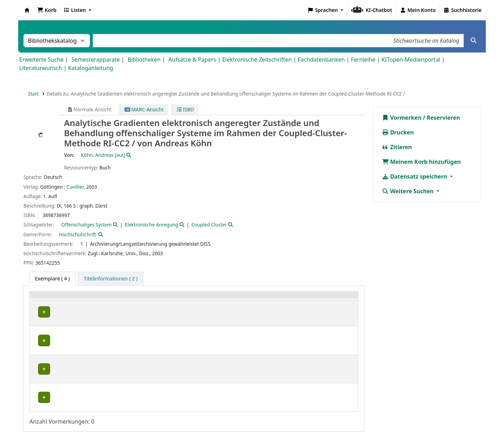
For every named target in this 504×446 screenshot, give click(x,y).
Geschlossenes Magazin (177, 379)
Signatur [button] (234, 298)
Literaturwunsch (41, 68)
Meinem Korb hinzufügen (421, 162)
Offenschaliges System (86, 225)
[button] (47, 10)
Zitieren (397, 147)
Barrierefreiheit (322, 426)
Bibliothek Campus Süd (63, 312)
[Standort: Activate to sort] (184, 298)
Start (33, 94)
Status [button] (336, 298)
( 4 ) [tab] (52, 278)
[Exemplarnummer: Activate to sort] (292, 298)
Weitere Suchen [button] (409, 191)
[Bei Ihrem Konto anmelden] (418, 10)
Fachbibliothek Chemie (63, 356)
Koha (27, 10)
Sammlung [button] (120, 298)
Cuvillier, (76, 187)
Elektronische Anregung (152, 225)
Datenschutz (279, 426)
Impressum (242, 426)
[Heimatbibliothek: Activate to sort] (66, 298)
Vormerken (402, 118)
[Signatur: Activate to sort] (240, 298)
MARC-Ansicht (144, 109)
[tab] (111, 279)
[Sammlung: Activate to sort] (126, 298)
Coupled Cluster (209, 225)
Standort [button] (162, 298)
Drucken (398, 132)
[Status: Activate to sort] (342, 298)
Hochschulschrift (78, 234)
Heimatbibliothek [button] (55, 298)
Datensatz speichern (415, 176)
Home (213, 426)
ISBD (185, 109)
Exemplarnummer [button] (285, 298)
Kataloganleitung (91, 68)
